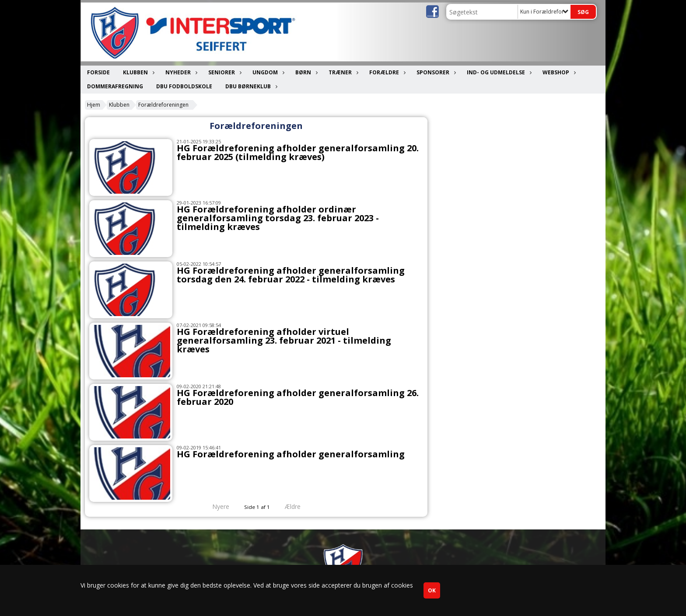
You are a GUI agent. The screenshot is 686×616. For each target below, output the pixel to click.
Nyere (215, 506)
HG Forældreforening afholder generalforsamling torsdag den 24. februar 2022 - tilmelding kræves (291, 275)
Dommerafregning (115, 86)
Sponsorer (435, 72)
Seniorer (224, 72)
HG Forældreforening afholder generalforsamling (291, 454)
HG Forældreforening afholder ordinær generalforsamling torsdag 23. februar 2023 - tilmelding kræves (278, 218)
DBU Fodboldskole (184, 86)
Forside (98, 72)
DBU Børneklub (250, 86)
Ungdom (267, 72)
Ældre (299, 506)
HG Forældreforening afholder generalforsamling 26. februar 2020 (298, 397)
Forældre (386, 72)
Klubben (138, 72)
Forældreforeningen (163, 105)
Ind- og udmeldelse (498, 72)
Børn (305, 72)
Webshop (558, 72)
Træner (342, 72)
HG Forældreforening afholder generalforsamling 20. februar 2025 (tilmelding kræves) (298, 152)
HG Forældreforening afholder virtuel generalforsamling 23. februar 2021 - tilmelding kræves (284, 340)
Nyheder (180, 72)
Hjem (94, 105)
